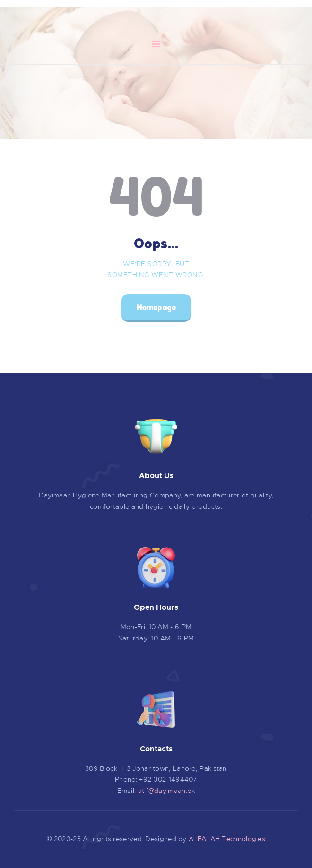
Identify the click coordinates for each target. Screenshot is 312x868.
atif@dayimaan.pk (167, 791)
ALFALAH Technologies (227, 839)
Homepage (156, 307)
